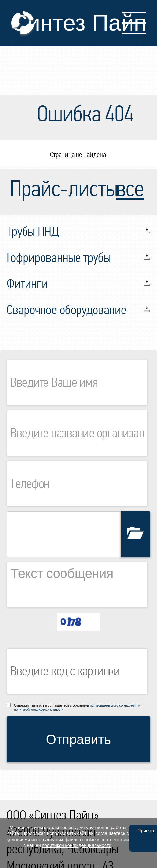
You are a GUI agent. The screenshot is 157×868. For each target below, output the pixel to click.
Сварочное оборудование (67, 310)
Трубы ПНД (33, 232)
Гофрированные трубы (59, 258)
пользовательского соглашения (114, 706)
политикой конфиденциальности (39, 709)
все (130, 189)
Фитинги (27, 284)
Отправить (78, 739)
